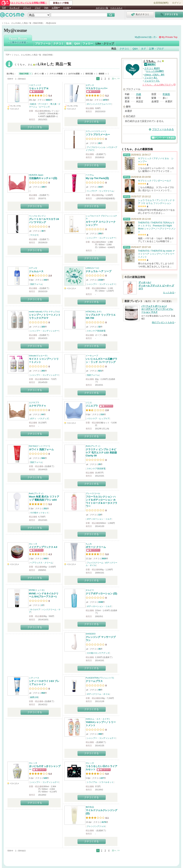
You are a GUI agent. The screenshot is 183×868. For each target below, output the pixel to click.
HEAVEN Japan (36, 175)
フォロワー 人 (152, 81)
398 (100, 734)
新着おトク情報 (61, 3)
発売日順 (89, 74)
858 (43, 693)
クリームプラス (94, 681)
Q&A (46, 8)
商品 (114, 49)
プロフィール (43, 43)
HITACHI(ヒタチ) (94, 312)
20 (99, 143)
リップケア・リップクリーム (100, 191)
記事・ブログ (156, 49)
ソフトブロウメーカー (98, 134)
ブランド (27, 8)
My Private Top (170, 37)
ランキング (14, 8)
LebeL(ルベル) (92, 268)
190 (43, 187)
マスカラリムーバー (97, 88)
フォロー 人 (151, 78)
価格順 (101, 74)
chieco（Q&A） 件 (154, 75)
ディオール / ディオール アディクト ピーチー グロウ (156, 286)
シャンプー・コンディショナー (101, 238)
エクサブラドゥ (37, 406)
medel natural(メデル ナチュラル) (44, 312)
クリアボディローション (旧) (101, 594)
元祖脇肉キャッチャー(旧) (43, 178)
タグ (143, 49)
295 (100, 234)
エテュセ (33, 268)
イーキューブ (92, 356)
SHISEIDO (91, 634)
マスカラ (34, 235)
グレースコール (93, 493)
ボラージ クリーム (96, 547)
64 (42, 414)
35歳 (138, 94)
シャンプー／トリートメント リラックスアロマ (45, 316)
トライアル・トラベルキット (100, 782)
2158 (100, 280)
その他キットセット (39, 513)
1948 (100, 602)
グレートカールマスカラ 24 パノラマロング (44, 221)
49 (99, 690)
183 (43, 327)
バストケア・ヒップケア (98, 419)
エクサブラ (34, 402)
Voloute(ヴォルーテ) (38, 356)
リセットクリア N (39, 88)
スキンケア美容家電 (96, 331)
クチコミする (35, 127)
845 (45, 559)
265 (43, 371)
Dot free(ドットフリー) (39, 446)
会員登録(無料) (161, 3)
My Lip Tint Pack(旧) (97, 178)
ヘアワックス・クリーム (41, 563)
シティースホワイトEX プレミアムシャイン (44, 683)
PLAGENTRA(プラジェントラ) (100, 678)
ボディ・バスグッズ (39, 419)
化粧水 (33, 104)
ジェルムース (36, 271)
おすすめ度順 (74, 74)
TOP (4, 8)
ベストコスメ (116, 8)
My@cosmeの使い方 (145, 37)
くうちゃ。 (43, 64)
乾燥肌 (166, 94)
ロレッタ (33, 544)
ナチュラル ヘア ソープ (99, 271)
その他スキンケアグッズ (98, 653)
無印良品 (90, 807)
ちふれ (89, 544)
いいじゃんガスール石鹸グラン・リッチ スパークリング (101, 360)
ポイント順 (39, 74)
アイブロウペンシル (96, 147)
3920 (104, 559)
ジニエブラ (92, 406)
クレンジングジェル (96, 826)
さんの (159, 85)
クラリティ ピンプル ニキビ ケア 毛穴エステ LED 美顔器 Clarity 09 (101, 453)
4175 (104, 822)
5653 (48, 100)
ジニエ (89, 402)
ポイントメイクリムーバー (99, 104)
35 (99, 649)
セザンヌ (90, 85)
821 (100, 371)
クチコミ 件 (152, 68)
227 (102, 778)
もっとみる (169, 293)
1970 (105, 100)
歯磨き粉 (34, 697)
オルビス (90, 590)
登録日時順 (24, 74)
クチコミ (58, 43)
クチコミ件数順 (56, 74)
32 (99, 327)
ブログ (38, 8)
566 (43, 458)
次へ (114, 79)
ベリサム (90, 175)
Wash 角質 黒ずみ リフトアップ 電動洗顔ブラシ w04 (44, 498)
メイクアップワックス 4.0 (43, 547)
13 (99, 515)
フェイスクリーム (95, 563)
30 (42, 231)
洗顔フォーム (36, 284)
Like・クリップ (105, 43)
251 (45, 508)
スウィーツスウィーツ (96, 131)
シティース (34, 678)
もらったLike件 (155, 71)
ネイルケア (35, 609)
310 (102, 414)
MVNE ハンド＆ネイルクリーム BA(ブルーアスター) (44, 595)
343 (100, 187)
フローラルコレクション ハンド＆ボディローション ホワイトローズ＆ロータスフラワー (101, 501)
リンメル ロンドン (37, 216)
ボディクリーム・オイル (98, 694)
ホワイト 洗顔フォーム (41, 449)
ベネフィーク (35, 85)
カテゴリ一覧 (102, 8)
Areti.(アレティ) (93, 446)
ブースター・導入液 (47, 104)
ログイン (177, 3)
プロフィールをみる (163, 129)
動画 (69, 43)
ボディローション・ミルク (99, 519)
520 (45, 778)
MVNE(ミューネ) (37, 590)
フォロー (88, 43)
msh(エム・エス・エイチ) (98, 719)
